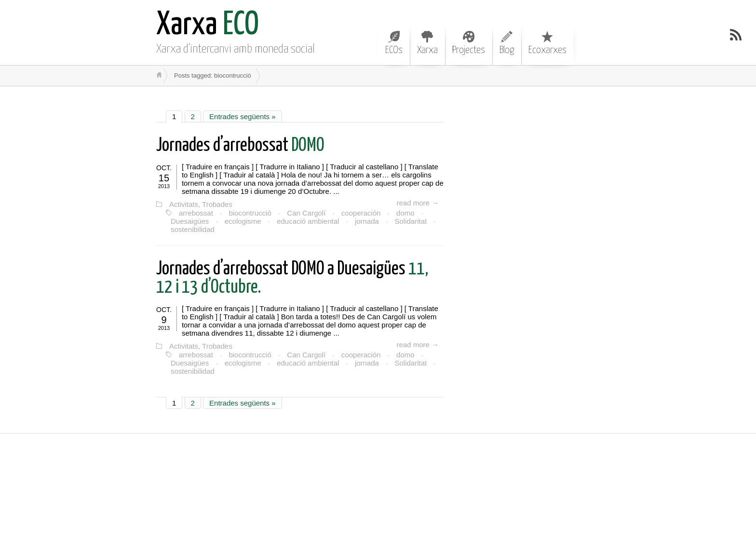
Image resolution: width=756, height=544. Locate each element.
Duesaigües (190, 221)
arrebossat (196, 213)
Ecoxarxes (547, 43)
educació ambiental (308, 221)
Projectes (469, 43)
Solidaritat (411, 221)
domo (405, 213)
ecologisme (243, 221)
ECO (208, 25)
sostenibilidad (193, 229)
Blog (507, 43)
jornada (367, 221)
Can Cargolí (306, 213)
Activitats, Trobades (201, 204)
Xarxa (427, 43)
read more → (418, 203)
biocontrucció (250, 213)
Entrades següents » (243, 116)
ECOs (394, 43)
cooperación (361, 213)
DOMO (240, 146)
